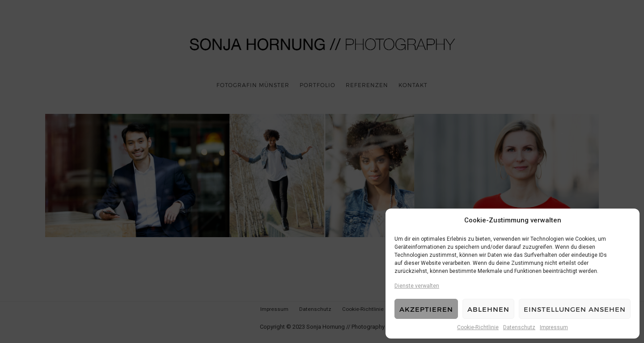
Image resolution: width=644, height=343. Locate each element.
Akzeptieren (426, 309)
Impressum (554, 327)
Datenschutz (519, 327)
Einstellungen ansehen (575, 309)
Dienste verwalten (417, 286)
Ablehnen (488, 309)
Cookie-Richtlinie (478, 327)
